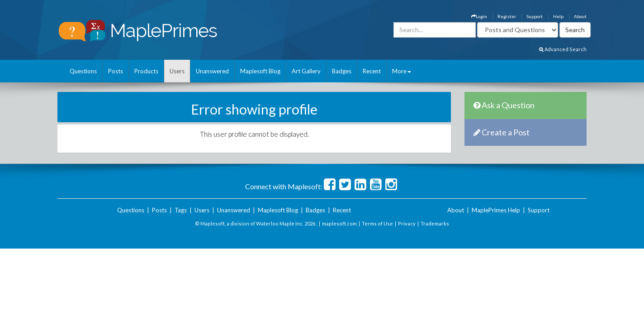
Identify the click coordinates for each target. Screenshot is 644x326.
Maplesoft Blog (260, 71)
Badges (342, 71)
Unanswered (212, 71)
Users (177, 71)
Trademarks (435, 223)
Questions (83, 71)
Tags (181, 210)
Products (146, 71)
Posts (116, 71)
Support (535, 16)
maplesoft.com (339, 223)
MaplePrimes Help (496, 210)
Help (558, 16)
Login (479, 16)
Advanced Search (563, 49)
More (402, 71)
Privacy (407, 223)
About (580, 16)
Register (507, 16)
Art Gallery (306, 71)
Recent (372, 71)
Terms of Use (377, 223)
